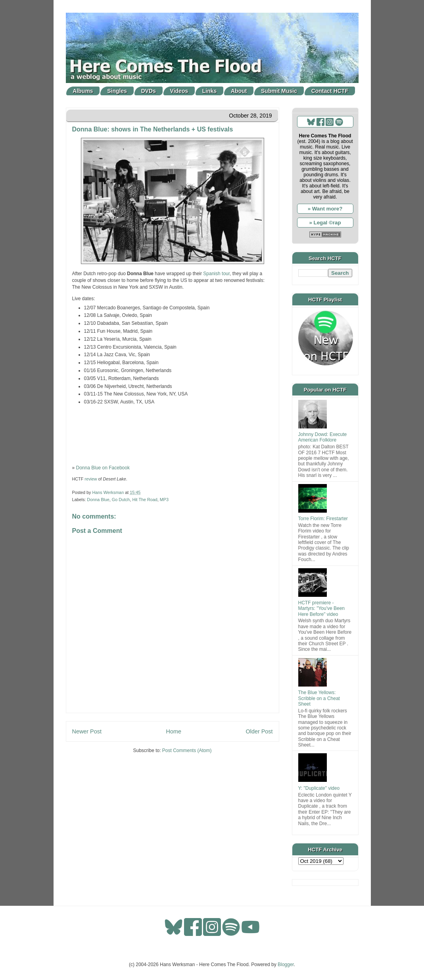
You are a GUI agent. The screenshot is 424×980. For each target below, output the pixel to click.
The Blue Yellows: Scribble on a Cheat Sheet (319, 698)
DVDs (149, 91)
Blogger (286, 965)
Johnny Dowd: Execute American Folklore (323, 437)
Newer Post (87, 731)
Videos (179, 91)
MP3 (164, 500)
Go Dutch (121, 500)
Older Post (259, 731)
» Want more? (325, 209)
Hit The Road (145, 500)
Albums (83, 91)
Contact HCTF (330, 91)
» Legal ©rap (325, 223)
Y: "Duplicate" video (319, 788)
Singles (117, 91)
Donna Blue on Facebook (103, 468)
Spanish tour (216, 274)
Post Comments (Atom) (187, 750)
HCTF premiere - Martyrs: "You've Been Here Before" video (322, 609)
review (91, 479)
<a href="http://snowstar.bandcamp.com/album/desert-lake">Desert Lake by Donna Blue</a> (173, 434)
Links (210, 91)
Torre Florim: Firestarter (323, 519)
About (239, 91)
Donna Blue (98, 500)
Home (174, 731)
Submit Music (279, 91)
